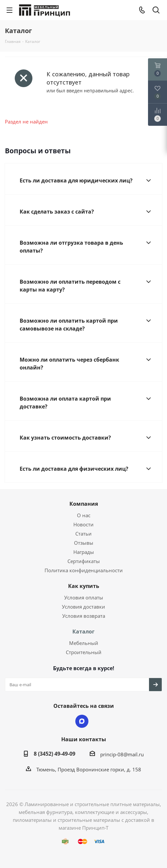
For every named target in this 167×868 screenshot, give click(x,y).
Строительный (84, 652)
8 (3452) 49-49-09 (55, 754)
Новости (83, 524)
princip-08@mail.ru (122, 754)
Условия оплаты (84, 597)
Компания (84, 504)
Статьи (83, 534)
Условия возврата (84, 616)
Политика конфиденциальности (84, 570)
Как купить (84, 586)
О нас (84, 515)
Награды (84, 552)
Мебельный (84, 643)
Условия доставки (83, 607)
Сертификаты (84, 561)
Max (82, 721)
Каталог (83, 632)
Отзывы (84, 543)
